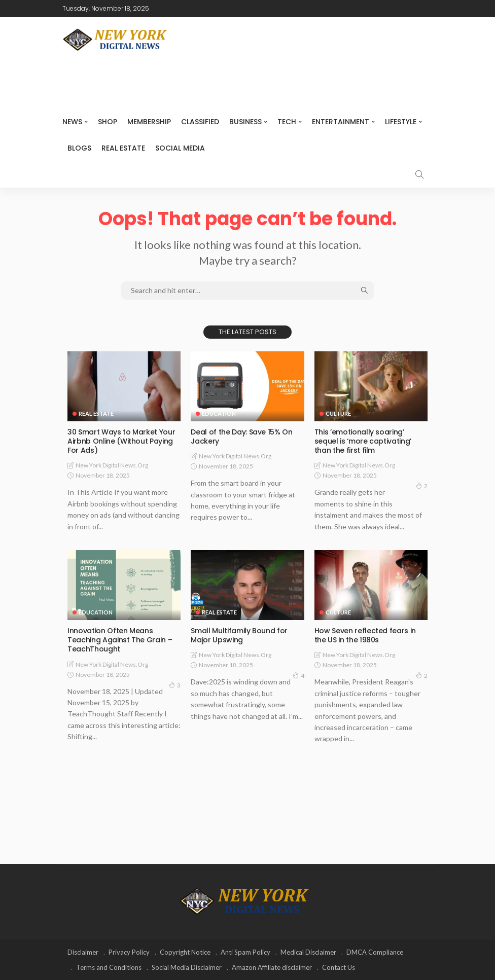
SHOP (108, 122)
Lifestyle (401, 122)
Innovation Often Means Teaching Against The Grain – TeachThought (120, 640)
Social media (180, 148)
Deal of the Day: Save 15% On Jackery (241, 437)
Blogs (79, 148)
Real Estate (123, 148)
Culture (338, 413)
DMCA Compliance (375, 952)
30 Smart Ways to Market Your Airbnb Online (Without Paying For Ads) (121, 441)
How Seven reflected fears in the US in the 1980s (365, 635)
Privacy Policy (129, 952)
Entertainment (341, 122)
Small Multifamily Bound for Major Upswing (239, 635)
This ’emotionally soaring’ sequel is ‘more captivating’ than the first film (363, 441)
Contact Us (339, 967)
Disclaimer (83, 952)
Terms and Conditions (109, 967)
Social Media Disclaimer (187, 967)
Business (245, 122)
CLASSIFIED (200, 122)
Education (219, 413)
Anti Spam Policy (245, 952)
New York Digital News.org (112, 465)
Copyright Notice (185, 952)
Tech (287, 122)
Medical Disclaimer (308, 952)
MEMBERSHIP (149, 122)
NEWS (72, 122)
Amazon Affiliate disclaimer (272, 967)
